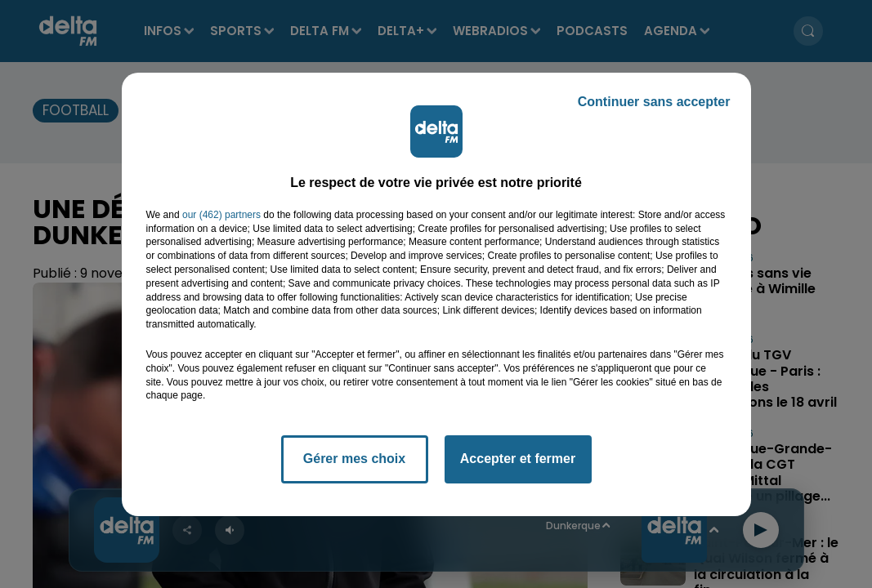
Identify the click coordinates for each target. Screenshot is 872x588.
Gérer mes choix (354, 459)
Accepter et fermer (518, 459)
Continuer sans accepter (654, 102)
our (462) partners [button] (221, 215)
